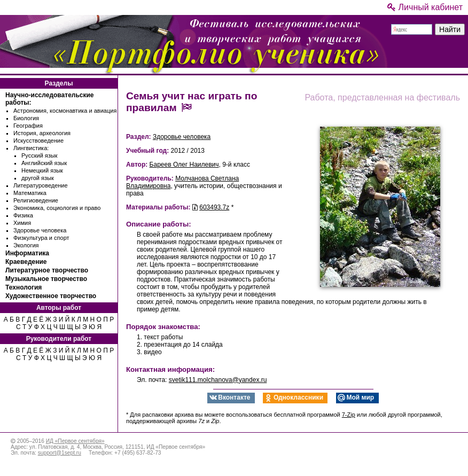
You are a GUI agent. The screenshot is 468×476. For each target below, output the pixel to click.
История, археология (42, 133)
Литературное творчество (47, 270)
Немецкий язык (42, 170)
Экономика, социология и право (57, 208)
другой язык (38, 178)
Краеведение (26, 262)
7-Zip (349, 415)
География (28, 126)
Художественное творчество (51, 296)
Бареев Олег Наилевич (184, 165)
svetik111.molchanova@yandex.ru (218, 380)
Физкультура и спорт (41, 238)
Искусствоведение (38, 141)
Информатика (27, 253)
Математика (30, 193)
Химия (22, 223)
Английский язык (44, 163)
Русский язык (40, 155)
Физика (23, 215)
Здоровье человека (40, 230)
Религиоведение (36, 200)
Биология (26, 118)
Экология (26, 245)
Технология (24, 287)
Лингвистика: (31, 148)
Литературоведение (41, 185)
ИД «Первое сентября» (75, 441)
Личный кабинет (425, 7)
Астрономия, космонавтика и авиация (65, 111)
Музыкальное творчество (46, 279)
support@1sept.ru (60, 453)
